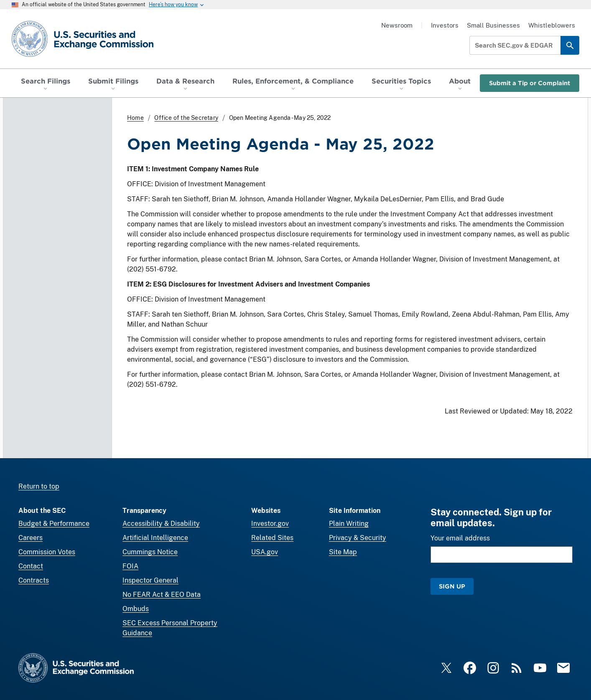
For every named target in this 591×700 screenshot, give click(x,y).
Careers (31, 538)
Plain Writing (349, 524)
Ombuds (136, 609)
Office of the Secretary (186, 118)
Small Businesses (493, 25)
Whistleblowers (552, 25)
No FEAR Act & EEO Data (162, 595)
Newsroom (397, 25)
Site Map (343, 552)
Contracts (34, 580)
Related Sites (272, 538)
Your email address (460, 538)
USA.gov (265, 552)
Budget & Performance (54, 524)
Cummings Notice (150, 552)
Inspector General (150, 580)
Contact (31, 566)
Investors (445, 25)
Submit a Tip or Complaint (530, 83)
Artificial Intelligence (155, 538)
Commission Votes (47, 552)
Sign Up (452, 586)
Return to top (39, 486)
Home (135, 118)
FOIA (130, 566)
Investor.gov (270, 524)
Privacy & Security (358, 538)
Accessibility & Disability (161, 524)
